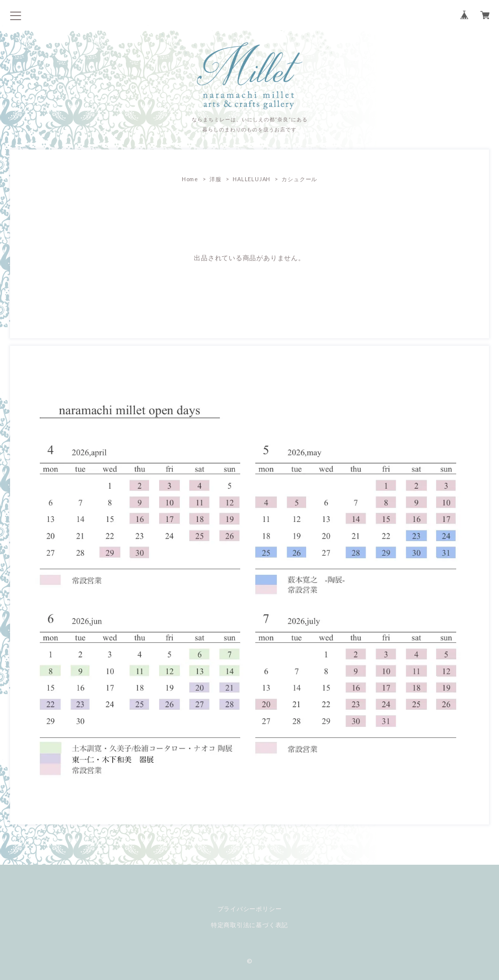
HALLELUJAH (252, 179)
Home (190, 179)
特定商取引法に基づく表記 (250, 925)
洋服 (216, 179)
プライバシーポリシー (250, 909)
